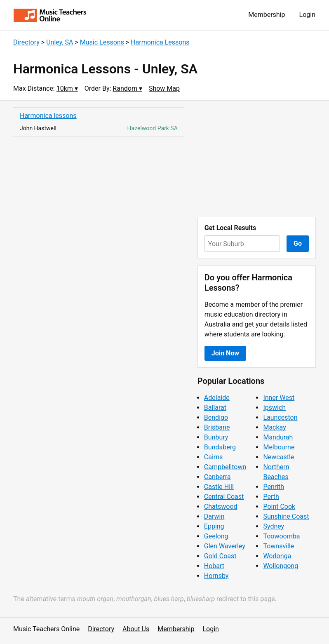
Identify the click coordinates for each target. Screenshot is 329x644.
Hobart (214, 566)
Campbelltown (225, 467)
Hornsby (216, 576)
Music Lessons (102, 42)
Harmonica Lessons (160, 42)
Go (298, 243)
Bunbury (216, 437)
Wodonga (277, 556)
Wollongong (281, 566)
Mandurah (278, 437)
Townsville (278, 546)
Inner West (279, 398)
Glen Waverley (225, 546)
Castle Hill (219, 487)
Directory (26, 42)
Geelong (216, 536)
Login (307, 15)
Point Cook (279, 507)
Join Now (225, 353)
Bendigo (216, 417)
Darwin (214, 516)
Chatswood (221, 507)
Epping (214, 526)
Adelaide (217, 398)
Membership (267, 15)
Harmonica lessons (48, 116)
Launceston (280, 417)
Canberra (217, 477)
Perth (271, 497)
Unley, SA (60, 42)
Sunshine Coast (286, 516)
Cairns (214, 457)
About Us (136, 629)
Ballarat (215, 408)
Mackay (274, 427)
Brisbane (217, 427)
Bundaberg (220, 447)
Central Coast (224, 497)
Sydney (274, 526)
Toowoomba (281, 536)
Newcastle (278, 457)
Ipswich (274, 408)
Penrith (274, 487)
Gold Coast (220, 556)
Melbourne (279, 447)
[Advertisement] (257, 159)
